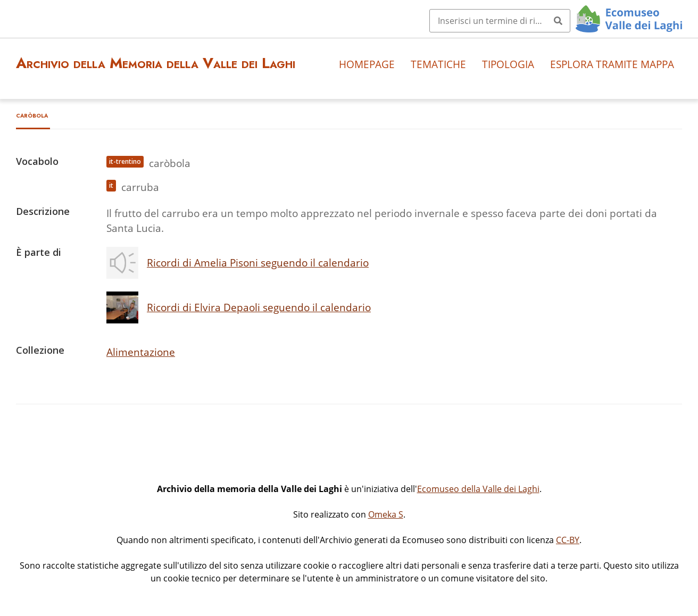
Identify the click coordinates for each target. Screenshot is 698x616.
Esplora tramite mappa (612, 64)
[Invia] (558, 21)
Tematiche (438, 64)
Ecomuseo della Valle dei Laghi (478, 489)
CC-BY (568, 540)
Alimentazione (141, 352)
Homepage (367, 64)
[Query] (500, 21)
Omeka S (386, 514)
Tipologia (508, 64)
